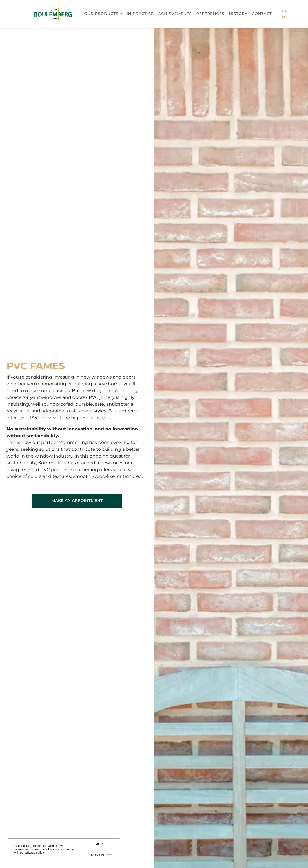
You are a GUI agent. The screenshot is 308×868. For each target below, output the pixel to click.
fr (285, 11)
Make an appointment (77, 500)
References (210, 14)
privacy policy (35, 853)
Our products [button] (102, 14)
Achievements (175, 14)
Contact (262, 14)
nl (285, 17)
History (238, 14)
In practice (140, 14)
